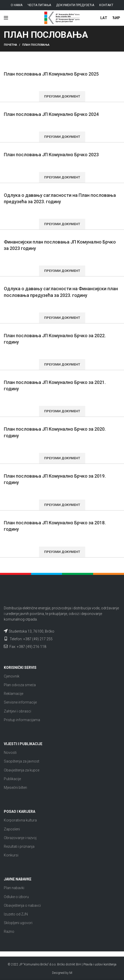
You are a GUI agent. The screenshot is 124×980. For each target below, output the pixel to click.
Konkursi (11, 855)
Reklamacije (14, 694)
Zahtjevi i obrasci (17, 711)
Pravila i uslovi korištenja (100, 964)
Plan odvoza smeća (20, 685)
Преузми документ (62, 96)
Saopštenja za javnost (22, 761)
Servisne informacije (20, 702)
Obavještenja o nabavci (22, 905)
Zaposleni (12, 829)
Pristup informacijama (22, 720)
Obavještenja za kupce (22, 770)
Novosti (10, 753)
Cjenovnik (12, 676)
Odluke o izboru (16, 897)
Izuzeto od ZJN (16, 914)
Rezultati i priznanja (19, 846)
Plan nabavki (14, 888)
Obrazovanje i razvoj (20, 838)
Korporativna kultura (20, 820)
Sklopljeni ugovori (18, 923)
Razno (9, 931)
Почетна (10, 45)
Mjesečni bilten (15, 788)
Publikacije (12, 779)
